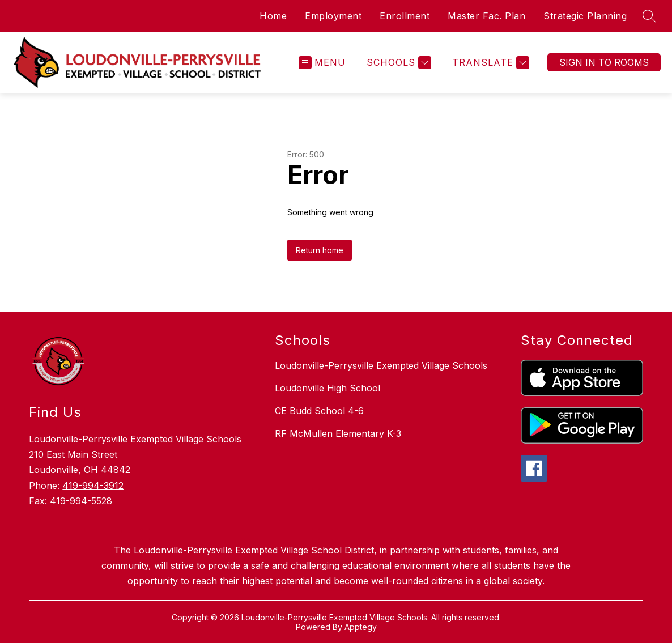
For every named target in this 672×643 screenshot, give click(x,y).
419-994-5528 (81, 501)
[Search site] (649, 16)
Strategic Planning (585, 16)
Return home (320, 250)
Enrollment (405, 16)
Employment (333, 16)
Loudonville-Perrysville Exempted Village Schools (381, 365)
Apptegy (361, 627)
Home (273, 16)
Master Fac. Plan (486, 16)
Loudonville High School (328, 388)
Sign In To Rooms (604, 62)
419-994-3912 (93, 486)
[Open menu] (322, 63)
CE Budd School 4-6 (319, 411)
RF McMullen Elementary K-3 (338, 433)
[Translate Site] (489, 63)
